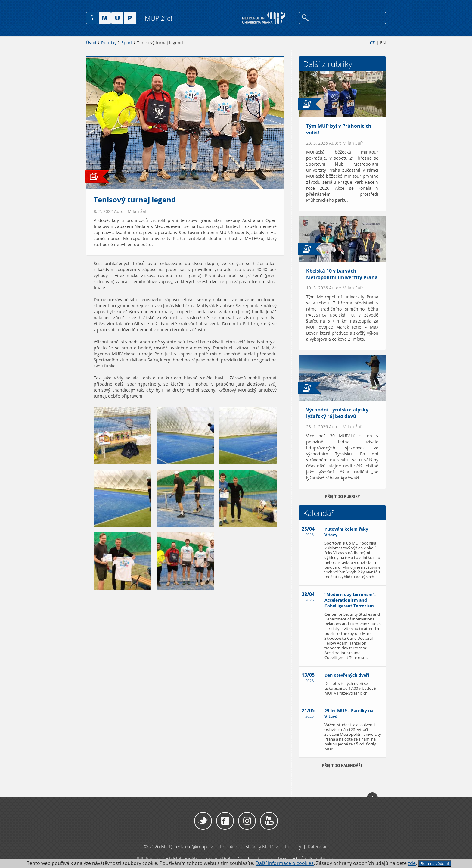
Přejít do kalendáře (342, 765)
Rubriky (109, 43)
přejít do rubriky (342, 496)
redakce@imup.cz (194, 847)
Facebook (225, 821)
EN (383, 43)
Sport (127, 43)
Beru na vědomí (435, 864)
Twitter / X (203, 821)
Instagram (247, 821)
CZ (372, 43)
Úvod (91, 43)
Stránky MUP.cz (262, 847)
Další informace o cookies (285, 863)
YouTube (269, 821)
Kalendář (317, 847)
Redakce (229, 847)
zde (412, 863)
